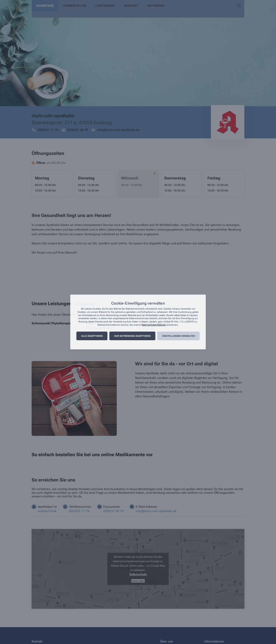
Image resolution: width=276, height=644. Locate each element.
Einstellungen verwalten (179, 336)
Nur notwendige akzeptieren (132, 336)
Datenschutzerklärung (154, 325)
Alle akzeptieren (92, 336)
